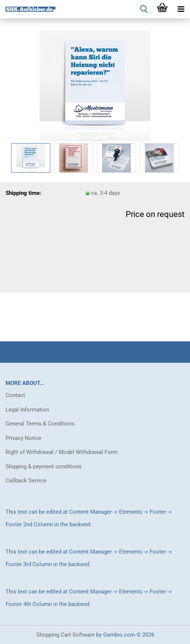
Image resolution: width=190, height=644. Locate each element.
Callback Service (26, 481)
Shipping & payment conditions (44, 466)
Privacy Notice (23, 438)
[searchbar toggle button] (144, 9)
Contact (15, 395)
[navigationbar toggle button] (181, 9)
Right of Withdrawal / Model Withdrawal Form (62, 452)
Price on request (155, 214)
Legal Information (27, 410)
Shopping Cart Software (65, 635)
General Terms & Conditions (40, 424)
